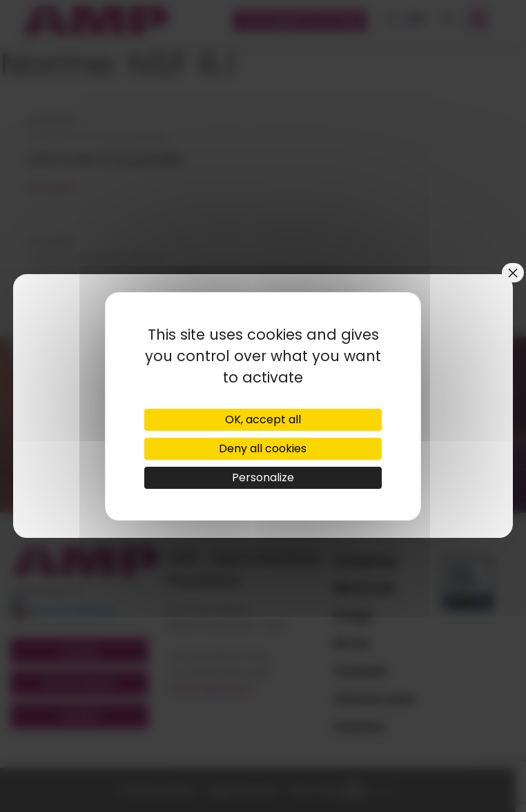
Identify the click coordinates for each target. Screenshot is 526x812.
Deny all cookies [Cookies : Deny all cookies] (263, 448)
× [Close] (513, 273)
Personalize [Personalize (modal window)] (263, 477)
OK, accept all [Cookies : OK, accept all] (263, 419)
